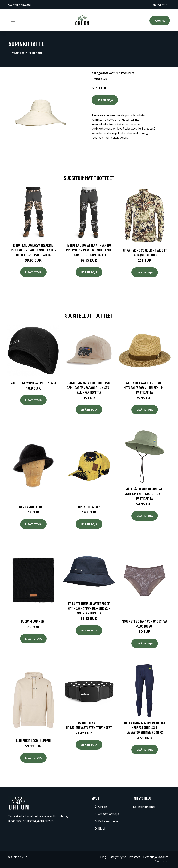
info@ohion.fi (160, 5)
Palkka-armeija (108, 821)
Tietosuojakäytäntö (156, 857)
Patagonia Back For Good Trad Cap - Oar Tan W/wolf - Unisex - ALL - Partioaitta (89, 387)
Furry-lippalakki (89, 507)
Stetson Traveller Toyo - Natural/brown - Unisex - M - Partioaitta (145, 387)
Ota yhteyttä (118, 857)
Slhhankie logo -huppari (33, 740)
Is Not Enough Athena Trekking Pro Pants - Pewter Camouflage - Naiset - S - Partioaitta (89, 250)
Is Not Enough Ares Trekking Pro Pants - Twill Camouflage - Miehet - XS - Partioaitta (33, 250)
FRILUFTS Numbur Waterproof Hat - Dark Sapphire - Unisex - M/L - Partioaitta (89, 608)
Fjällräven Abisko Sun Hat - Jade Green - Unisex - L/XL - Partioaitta (145, 494)
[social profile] (34, 5)
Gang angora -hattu (33, 507)
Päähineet (35, 53)
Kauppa (160, 21)
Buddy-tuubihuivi (33, 621)
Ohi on (103, 807)
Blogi (102, 828)
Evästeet (134, 857)
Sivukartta (162, 861)
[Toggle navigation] (13, 20)
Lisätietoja (105, 100)
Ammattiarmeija (109, 814)
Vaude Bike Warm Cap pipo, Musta (33, 383)
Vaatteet (18, 53)
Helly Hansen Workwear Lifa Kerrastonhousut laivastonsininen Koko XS (145, 727)
